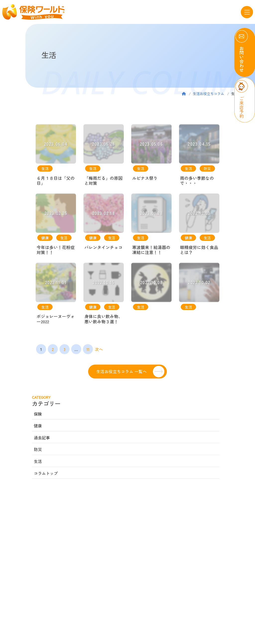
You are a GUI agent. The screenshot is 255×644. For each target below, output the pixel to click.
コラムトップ (46, 474)
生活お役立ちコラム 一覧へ (122, 372)
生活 (38, 462)
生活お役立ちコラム (208, 94)
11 (88, 350)
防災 (38, 450)
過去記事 (42, 439)
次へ (99, 350)
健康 (38, 427)
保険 (38, 415)
